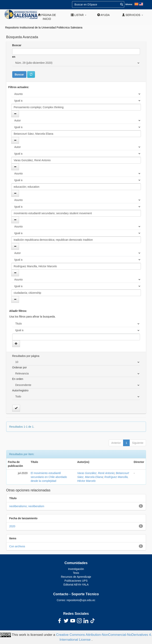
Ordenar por (20, 367)
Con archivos (17, 546)
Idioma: (129, 4)
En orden (18, 379)
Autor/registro (20, 390)
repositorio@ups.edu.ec (81, 600)
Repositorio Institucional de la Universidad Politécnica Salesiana (44, 27)
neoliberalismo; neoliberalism (27, 506)
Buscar (17, 45)
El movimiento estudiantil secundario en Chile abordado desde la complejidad (49, 477)
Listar (79, 15)
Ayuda (103, 15)
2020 (12, 526)
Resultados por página (26, 356)
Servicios (133, 15)
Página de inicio (47, 17)
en (14, 57)
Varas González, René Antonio (96, 473)
